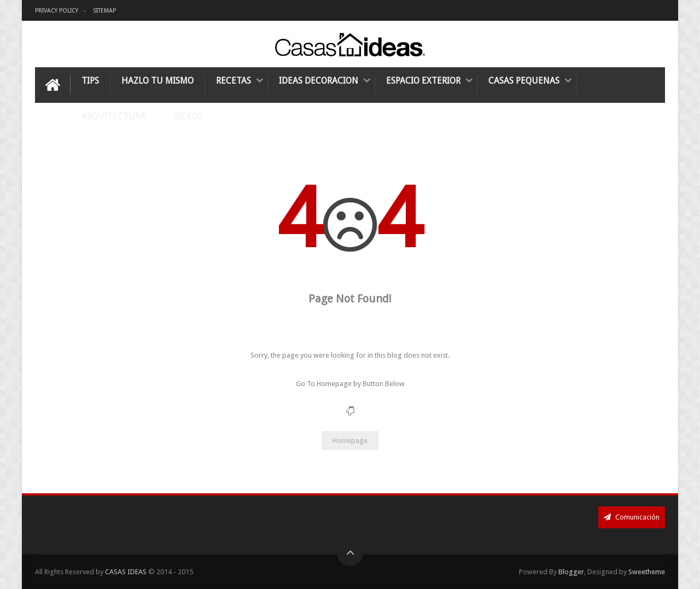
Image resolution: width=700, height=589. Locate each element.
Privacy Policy (57, 11)
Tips (90, 81)
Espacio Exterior (423, 81)
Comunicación (632, 517)
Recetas (234, 81)
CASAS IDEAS (127, 572)
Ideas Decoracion (319, 81)
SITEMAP (104, 11)
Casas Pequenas (524, 81)
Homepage (350, 441)
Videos (188, 116)
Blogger (571, 572)
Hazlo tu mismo (157, 81)
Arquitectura (113, 116)
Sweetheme (647, 572)
